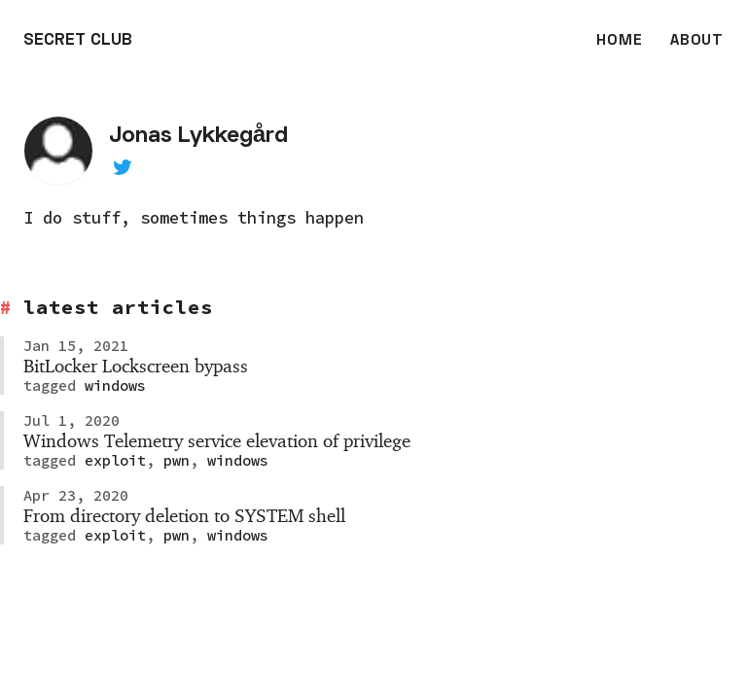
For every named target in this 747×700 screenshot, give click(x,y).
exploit (111, 460)
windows (111, 385)
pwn (172, 460)
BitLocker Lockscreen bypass (136, 366)
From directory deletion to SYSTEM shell (184, 515)
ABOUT (697, 41)
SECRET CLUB (78, 41)
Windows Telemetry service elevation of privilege (217, 440)
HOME (619, 41)
